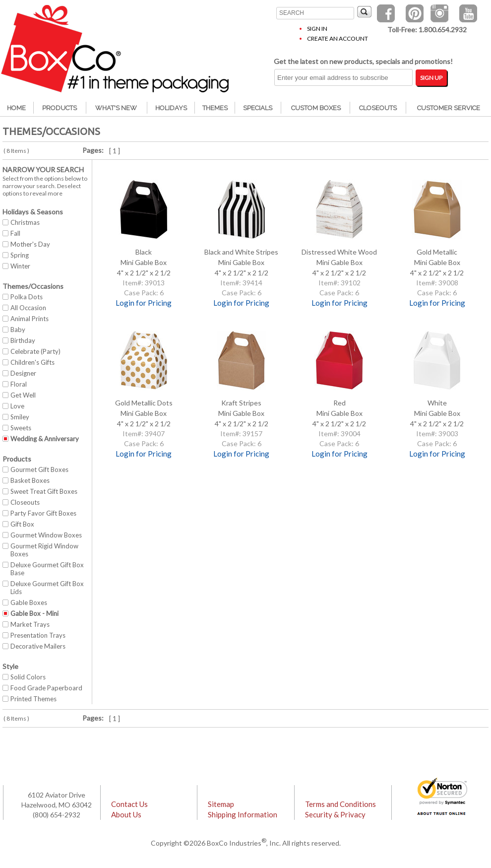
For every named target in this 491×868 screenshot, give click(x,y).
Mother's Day (30, 244)
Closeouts (378, 108)
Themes (215, 108)
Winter (20, 266)
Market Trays (30, 624)
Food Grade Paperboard (46, 688)
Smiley (20, 417)
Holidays (171, 108)
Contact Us (129, 804)
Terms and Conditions (340, 804)
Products (60, 108)
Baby (18, 330)
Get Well (23, 395)
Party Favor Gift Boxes (43, 513)
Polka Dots (27, 297)
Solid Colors (28, 677)
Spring (20, 255)
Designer (23, 373)
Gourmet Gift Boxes (39, 469)
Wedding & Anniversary (45, 439)
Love (17, 406)
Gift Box (22, 524)
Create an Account (338, 38)
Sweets (21, 428)
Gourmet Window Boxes (46, 535)
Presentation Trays (38, 635)
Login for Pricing (144, 303)
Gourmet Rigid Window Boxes (44, 550)
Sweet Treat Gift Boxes (44, 491)
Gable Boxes (29, 602)
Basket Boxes (30, 480)
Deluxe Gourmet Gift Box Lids (47, 588)
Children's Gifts (32, 362)
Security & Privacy (335, 814)
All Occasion (28, 308)
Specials (258, 108)
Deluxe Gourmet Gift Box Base (47, 569)
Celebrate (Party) (35, 351)
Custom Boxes (316, 108)
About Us (126, 814)
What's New (116, 108)
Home (16, 108)
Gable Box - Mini (34, 613)
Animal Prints (30, 319)
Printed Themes (33, 699)
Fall (15, 233)
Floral (19, 384)
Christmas (25, 222)
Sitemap (221, 804)
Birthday (23, 340)
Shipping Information (243, 814)
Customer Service (449, 108)
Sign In (317, 29)
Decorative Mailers (38, 646)
